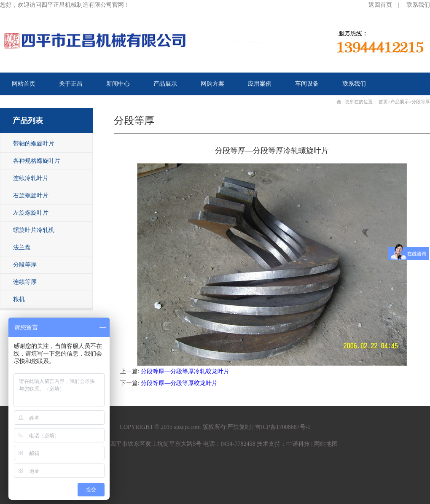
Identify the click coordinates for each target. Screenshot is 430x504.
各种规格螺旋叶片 (37, 161)
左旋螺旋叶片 (31, 213)
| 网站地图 (324, 444)
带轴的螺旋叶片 (34, 144)
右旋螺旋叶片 (31, 195)
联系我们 (418, 5)
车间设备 (307, 84)
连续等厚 (25, 282)
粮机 (19, 299)
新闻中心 (118, 84)
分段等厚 (25, 265)
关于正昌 (71, 84)
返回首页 (380, 5)
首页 (383, 102)
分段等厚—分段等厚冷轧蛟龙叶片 (185, 371)
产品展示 (165, 84)
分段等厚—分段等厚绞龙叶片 (179, 383)
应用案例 (260, 84)
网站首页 (24, 84)
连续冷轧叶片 (31, 178)
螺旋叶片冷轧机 (34, 230)
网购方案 (212, 84)
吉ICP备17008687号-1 (283, 427)
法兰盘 (22, 247)
